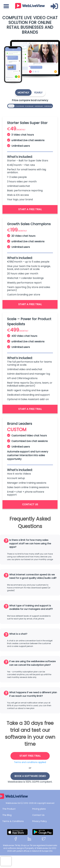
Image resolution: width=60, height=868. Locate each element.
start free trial (30, 756)
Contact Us (38, 815)
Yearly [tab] (38, 93)
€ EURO (12, 106)
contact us (30, 504)
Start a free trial (30, 209)
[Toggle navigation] (6, 6)
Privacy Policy (40, 821)
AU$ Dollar (39, 106)
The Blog (7, 815)
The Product (9, 809)
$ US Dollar (30, 106)
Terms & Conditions (13, 821)
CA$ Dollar (49, 106)
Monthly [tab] (23, 93)
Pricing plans (39, 809)
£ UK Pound (20, 106)
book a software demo (30, 776)
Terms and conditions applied (30, 762)
